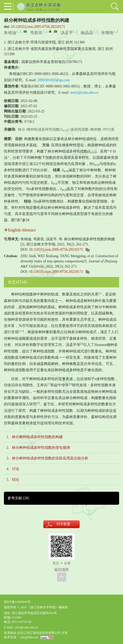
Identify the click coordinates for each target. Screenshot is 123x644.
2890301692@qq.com (54, 80)
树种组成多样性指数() (48, 130)
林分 (22, 130)
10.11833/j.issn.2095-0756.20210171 (38, 27)
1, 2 (19, 31)
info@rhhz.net (29, 637)
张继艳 (107, 33)
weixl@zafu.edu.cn (84, 93)
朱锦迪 (10, 33)
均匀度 (109, 130)
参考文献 (18, 498)
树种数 (96, 130)
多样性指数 (80, 130)
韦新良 (36, 33)
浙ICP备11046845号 (17, 602)
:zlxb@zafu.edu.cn (26, 627)
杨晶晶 (87, 33)
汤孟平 (67, 33)
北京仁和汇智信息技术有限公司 (39, 633)
